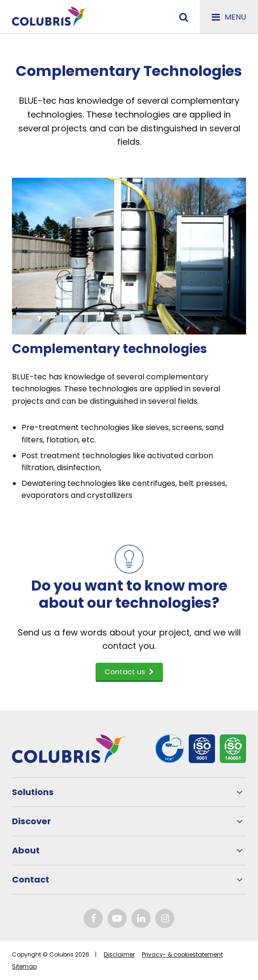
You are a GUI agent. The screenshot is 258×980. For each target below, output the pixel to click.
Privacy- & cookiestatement (182, 954)
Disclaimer (119, 954)
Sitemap (24, 966)
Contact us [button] (129, 672)
